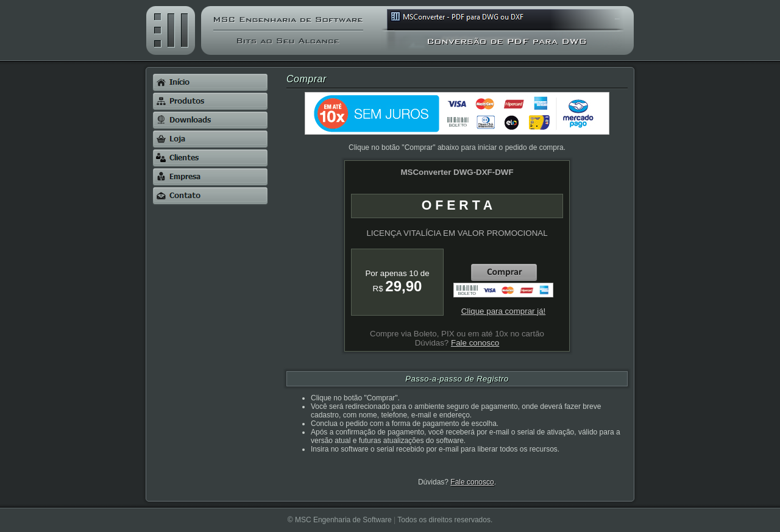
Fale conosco (472, 482)
